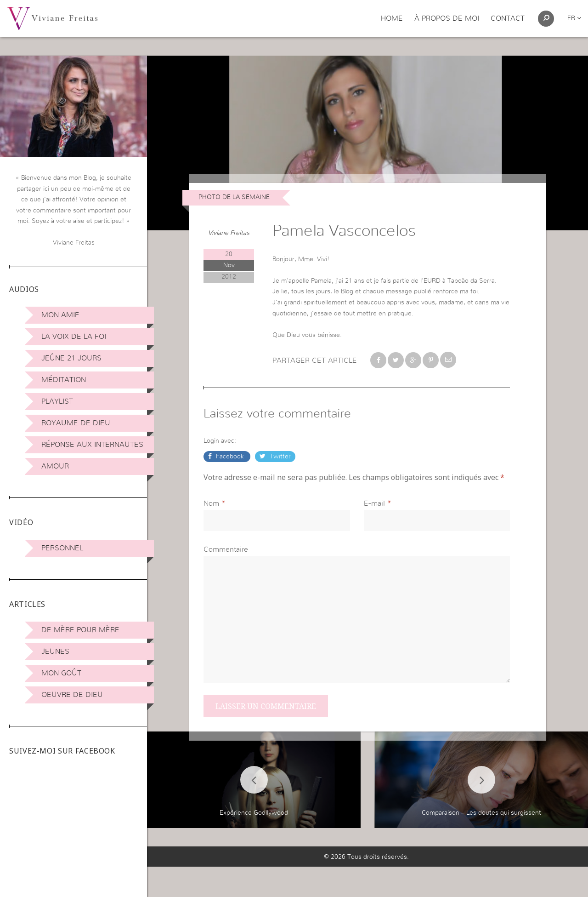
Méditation (64, 380)
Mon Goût (61, 673)
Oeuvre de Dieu (72, 695)
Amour (55, 466)
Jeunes (55, 651)
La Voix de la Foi (74, 337)
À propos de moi (447, 18)
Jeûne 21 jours (71, 358)
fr (574, 18)
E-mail (374, 503)
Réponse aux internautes (92, 445)
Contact (508, 18)
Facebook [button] (230, 457)
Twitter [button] (279, 457)
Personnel (62, 548)
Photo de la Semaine (234, 197)
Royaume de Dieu (76, 423)
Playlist (57, 401)
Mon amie (60, 315)
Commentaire (226, 549)
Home (392, 18)
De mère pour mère (80, 630)
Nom (211, 503)
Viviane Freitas (229, 233)
